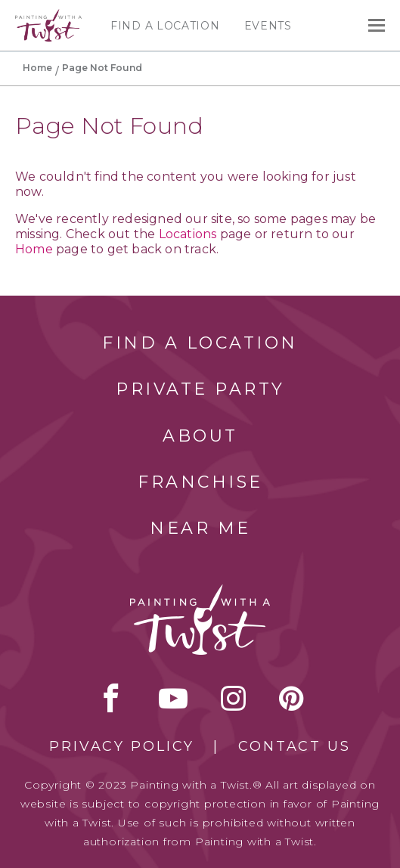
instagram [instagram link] (233, 698)
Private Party (200, 389)
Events (268, 26)
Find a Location (165, 26)
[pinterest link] (291, 698)
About (200, 436)
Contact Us (295, 746)
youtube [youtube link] (173, 698)
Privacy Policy (122, 746)
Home (37, 68)
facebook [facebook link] (111, 698)
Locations (188, 234)
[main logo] (48, 16)
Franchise (200, 482)
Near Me (200, 528)
